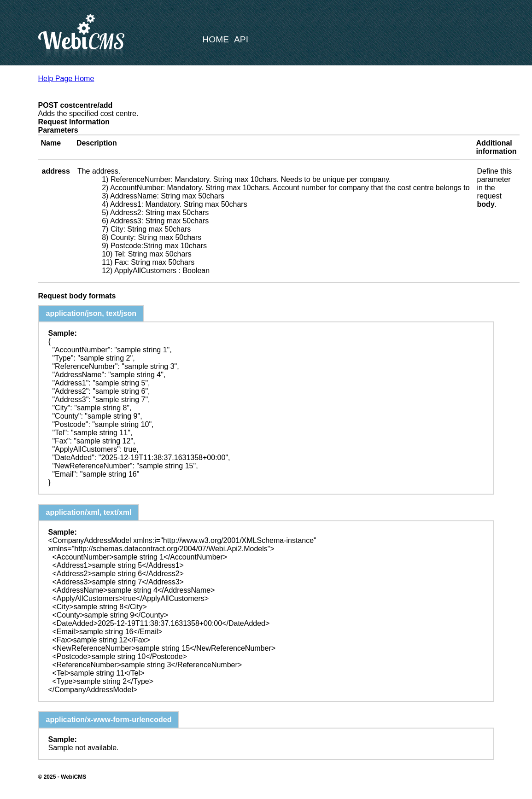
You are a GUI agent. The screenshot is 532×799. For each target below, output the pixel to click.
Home (216, 39)
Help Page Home (66, 79)
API (241, 39)
